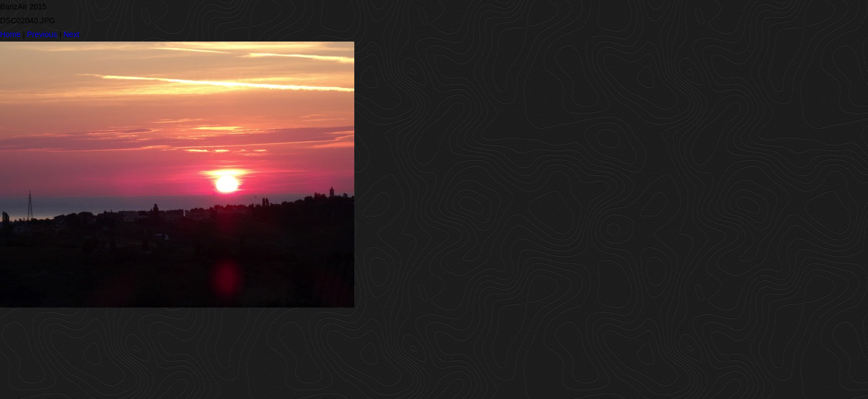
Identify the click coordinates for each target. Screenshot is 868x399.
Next (72, 34)
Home (10, 34)
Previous (42, 34)
